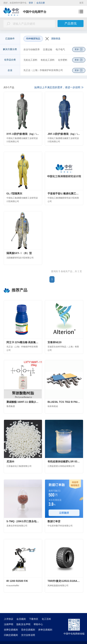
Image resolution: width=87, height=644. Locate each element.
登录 (31, 3)
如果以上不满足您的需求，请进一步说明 (59, 87)
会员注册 (41, 3)
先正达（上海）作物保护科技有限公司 (43, 70)
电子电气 (60, 49)
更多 (79, 49)
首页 (81, 3)
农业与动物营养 (32, 49)
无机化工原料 (30, 60)
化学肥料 (63, 60)
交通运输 (48, 49)
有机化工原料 (48, 60)
